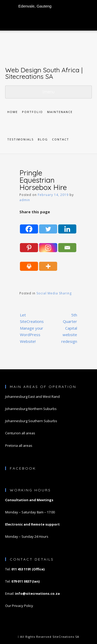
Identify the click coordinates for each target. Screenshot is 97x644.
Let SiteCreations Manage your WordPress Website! (32, 328)
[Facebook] (29, 225)
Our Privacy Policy (19, 606)
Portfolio (32, 112)
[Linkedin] (67, 225)
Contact (61, 139)
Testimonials (20, 139)
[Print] (29, 262)
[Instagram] (48, 243)
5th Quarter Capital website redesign (69, 328)
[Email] (67, 243)
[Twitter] (48, 225)
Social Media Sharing (54, 293)
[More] (48, 262)
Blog (43, 139)
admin (25, 200)
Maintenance (60, 112)
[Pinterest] (29, 243)
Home (13, 112)
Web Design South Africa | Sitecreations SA (44, 73)
